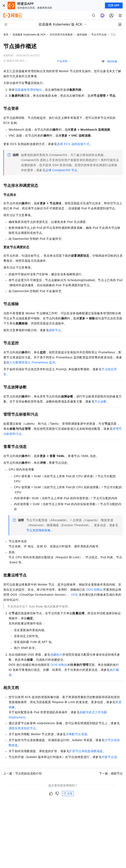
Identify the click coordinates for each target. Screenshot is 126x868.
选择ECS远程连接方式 (73, 144)
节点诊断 (101, 401)
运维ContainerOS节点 (61, 170)
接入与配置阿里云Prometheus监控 (31, 362)
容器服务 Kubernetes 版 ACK (29, 35)
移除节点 (55, 330)
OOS (74, 595)
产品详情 (62, 61)
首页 (6, 35)
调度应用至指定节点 (22, 728)
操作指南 (82, 35)
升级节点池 (109, 757)
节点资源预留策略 (38, 530)
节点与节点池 (99, 35)
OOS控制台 (95, 590)
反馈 (68, 793)
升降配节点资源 (77, 734)
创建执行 (56, 655)
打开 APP (114, 5)
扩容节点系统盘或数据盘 (86, 751)
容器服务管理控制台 (28, 90)
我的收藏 (112, 61)
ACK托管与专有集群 (61, 35)
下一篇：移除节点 (111, 773)
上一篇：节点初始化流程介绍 (23, 773)
